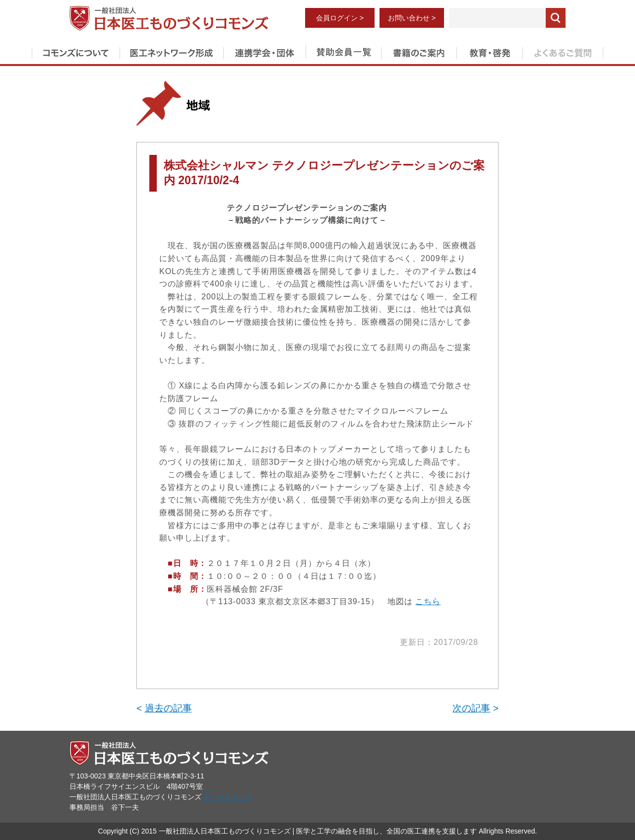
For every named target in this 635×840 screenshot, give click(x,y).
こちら (428, 601)
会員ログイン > (340, 18)
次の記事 (471, 708)
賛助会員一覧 (343, 51)
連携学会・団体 (264, 51)
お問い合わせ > (412, 18)
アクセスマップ (228, 797)
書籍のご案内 (419, 51)
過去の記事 (168, 708)
